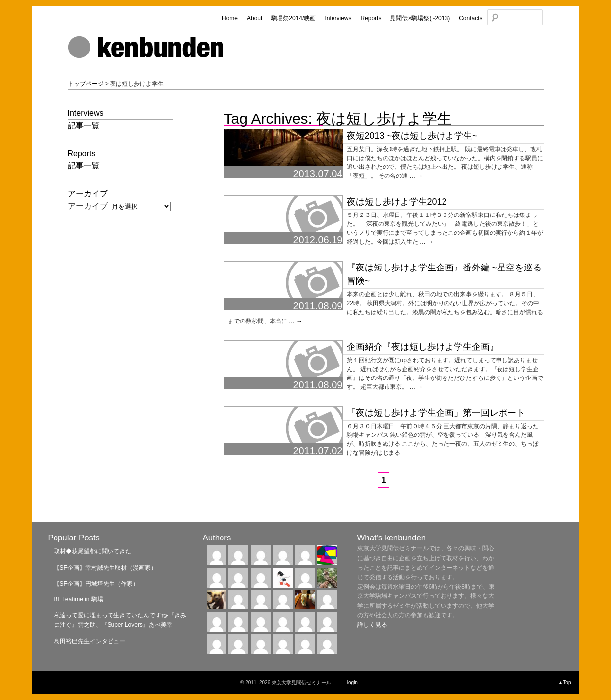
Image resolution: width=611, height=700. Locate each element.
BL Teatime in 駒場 (79, 599)
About (254, 18)
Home (230, 18)
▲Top (564, 682)
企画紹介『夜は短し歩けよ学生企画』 (423, 347)
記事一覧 (84, 126)
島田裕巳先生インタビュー (90, 641)
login (353, 682)
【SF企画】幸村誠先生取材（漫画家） (105, 568)
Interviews (338, 18)
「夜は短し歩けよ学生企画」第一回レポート (436, 413)
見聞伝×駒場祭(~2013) (420, 18)
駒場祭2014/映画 (293, 18)
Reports (371, 18)
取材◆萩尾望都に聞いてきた (93, 551)
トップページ (86, 84)
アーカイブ (88, 206)
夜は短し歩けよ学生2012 (397, 202)
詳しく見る (372, 625)
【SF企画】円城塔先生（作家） (96, 584)
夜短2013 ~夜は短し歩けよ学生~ (412, 136)
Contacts (471, 18)
